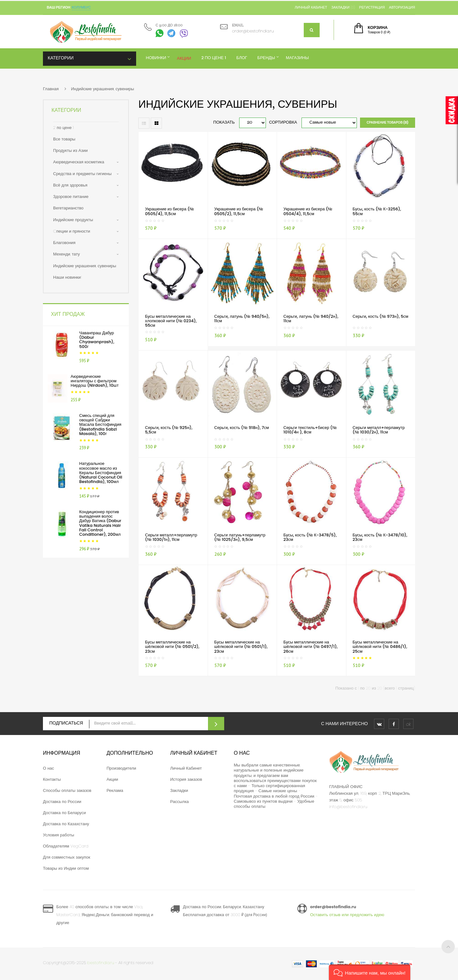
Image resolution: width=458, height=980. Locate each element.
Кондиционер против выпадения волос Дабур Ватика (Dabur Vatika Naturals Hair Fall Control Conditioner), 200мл (100, 523)
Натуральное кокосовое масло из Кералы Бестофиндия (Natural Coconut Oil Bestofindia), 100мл (101, 473)
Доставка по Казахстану (66, 824)
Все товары (64, 139)
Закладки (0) (343, 7)
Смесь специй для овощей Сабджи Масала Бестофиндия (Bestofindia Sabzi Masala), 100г (100, 425)
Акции (112, 779)
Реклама (115, 790)
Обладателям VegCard (66, 846)
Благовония (64, 243)
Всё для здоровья (70, 185)
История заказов (186, 779)
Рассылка (180, 802)
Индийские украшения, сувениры (102, 89)
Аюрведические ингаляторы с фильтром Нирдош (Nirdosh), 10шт (95, 381)
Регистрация (372, 7)
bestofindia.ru (101, 963)
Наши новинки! (67, 277)
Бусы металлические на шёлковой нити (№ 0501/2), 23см (172, 647)
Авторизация (402, 7)
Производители (121, 768)
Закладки (179, 790)
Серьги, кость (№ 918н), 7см (242, 428)
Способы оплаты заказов (67, 790)
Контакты (52, 779)
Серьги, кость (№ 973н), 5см (381, 316)
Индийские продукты (73, 220)
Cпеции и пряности (72, 231)
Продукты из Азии (70, 150)
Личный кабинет (311, 7)
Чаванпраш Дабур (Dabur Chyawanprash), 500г (97, 340)
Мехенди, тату (66, 254)
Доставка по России (62, 802)
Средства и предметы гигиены (82, 174)
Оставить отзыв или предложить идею (347, 915)
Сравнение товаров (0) (388, 122)
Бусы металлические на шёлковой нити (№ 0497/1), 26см (311, 647)
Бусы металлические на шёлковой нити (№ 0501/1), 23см (241, 647)
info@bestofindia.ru (348, 807)
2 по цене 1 (63, 128)
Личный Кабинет (186, 768)
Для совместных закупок (67, 857)
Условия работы (59, 835)
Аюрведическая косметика (79, 162)
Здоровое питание (71, 197)
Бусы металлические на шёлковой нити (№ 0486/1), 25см (380, 647)
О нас (49, 768)
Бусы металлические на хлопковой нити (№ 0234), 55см (171, 321)
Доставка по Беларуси (64, 813)
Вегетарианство (68, 208)
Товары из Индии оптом (66, 868)
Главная (51, 89)
